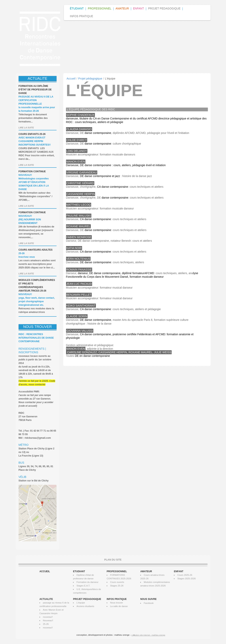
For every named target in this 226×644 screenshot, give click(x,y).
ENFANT (179, 571)
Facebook (149, 603)
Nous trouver (117, 603)
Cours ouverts (117, 582)
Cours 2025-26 (185, 575)
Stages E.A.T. (83, 586)
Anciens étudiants (85, 606)
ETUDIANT (79, 571)
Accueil (71, 79)
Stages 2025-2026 (187, 579)
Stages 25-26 (117, 586)
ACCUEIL (45, 571)
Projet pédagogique (90, 79)
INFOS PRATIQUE (117, 599)
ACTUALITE (46, 599)
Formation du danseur (87, 582)
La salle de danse (119, 606)
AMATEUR (146, 571)
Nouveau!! (48, 620)
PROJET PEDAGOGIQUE (87, 599)
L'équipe (81, 603)
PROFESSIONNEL (117, 571)
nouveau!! (48, 617)
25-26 (46, 624)
